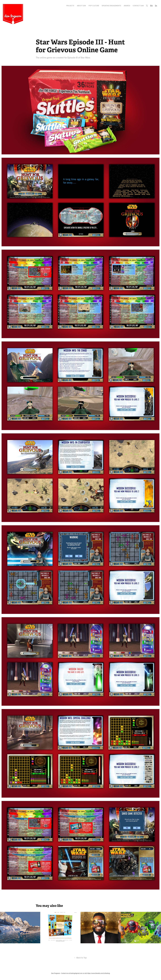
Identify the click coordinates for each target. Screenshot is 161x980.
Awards (127, 6)
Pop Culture (94, 6)
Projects (70, 6)
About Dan (81, 6)
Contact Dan (138, 6)
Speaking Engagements (111, 6)
